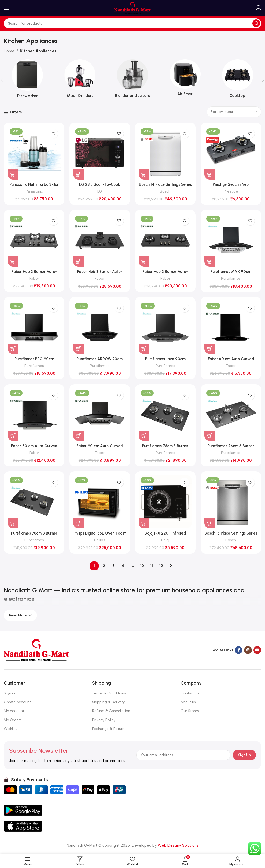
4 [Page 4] (123, 566)
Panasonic (34, 191)
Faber (34, 278)
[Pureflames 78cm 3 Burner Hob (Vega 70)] (34, 502)
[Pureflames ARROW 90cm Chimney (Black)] (100, 328)
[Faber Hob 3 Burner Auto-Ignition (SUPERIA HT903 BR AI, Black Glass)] (165, 240)
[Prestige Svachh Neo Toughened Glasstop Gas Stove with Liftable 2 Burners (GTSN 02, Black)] (231, 153)
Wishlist (10, 729)
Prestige (231, 191)
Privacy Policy (104, 720)
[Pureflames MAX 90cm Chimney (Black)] (231, 240)
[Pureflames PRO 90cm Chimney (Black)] (34, 328)
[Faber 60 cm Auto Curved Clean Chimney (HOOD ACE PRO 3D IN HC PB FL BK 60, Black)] (34, 415)
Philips (100, 540)
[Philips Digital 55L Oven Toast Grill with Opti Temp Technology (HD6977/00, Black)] (100, 502)
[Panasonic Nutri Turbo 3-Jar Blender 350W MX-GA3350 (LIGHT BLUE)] (34, 153)
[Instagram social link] (248, 650)
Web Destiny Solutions (178, 845)
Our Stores (190, 711)
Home (9, 51)
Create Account (17, 702)
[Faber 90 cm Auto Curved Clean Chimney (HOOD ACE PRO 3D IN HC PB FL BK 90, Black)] (100, 415)
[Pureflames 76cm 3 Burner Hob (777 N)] (231, 415)
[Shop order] (234, 112)
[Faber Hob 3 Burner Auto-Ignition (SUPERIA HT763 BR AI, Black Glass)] (34, 240)
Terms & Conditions (109, 693)
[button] (13, 174)
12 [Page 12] (161, 566)
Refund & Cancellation (111, 711)
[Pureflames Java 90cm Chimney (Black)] (165, 328)
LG (100, 191)
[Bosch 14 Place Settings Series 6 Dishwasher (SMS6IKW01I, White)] (165, 153)
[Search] (132, 23)
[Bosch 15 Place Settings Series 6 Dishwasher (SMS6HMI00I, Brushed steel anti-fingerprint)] (231, 502)
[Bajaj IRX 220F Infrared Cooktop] (165, 502)
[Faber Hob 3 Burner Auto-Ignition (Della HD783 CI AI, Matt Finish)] (100, 240)
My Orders (13, 720)
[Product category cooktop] (237, 80)
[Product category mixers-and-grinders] (80, 80)
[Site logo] (132, 8)
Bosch (165, 191)
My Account (14, 711)
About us (188, 702)
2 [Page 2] (104, 566)
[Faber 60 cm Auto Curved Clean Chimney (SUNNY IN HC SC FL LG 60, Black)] (231, 328)
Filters (16, 112)
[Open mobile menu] (6, 8)
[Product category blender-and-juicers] (133, 80)
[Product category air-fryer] (185, 79)
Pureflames (231, 278)
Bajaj (165, 540)
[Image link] (36, 650)
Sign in (9, 693)
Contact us (190, 693)
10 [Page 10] (142, 566)
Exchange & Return (108, 729)
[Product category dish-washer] (28, 80)
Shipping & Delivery (108, 702)
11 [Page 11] (152, 566)
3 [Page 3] (113, 566)
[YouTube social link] (257, 650)
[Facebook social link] (239, 650)
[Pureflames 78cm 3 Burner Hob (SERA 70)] (165, 415)
